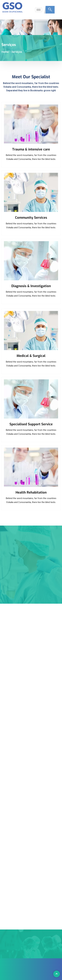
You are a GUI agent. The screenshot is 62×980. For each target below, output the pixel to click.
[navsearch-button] (50, 10)
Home (5, 52)
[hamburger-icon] (39, 10)
